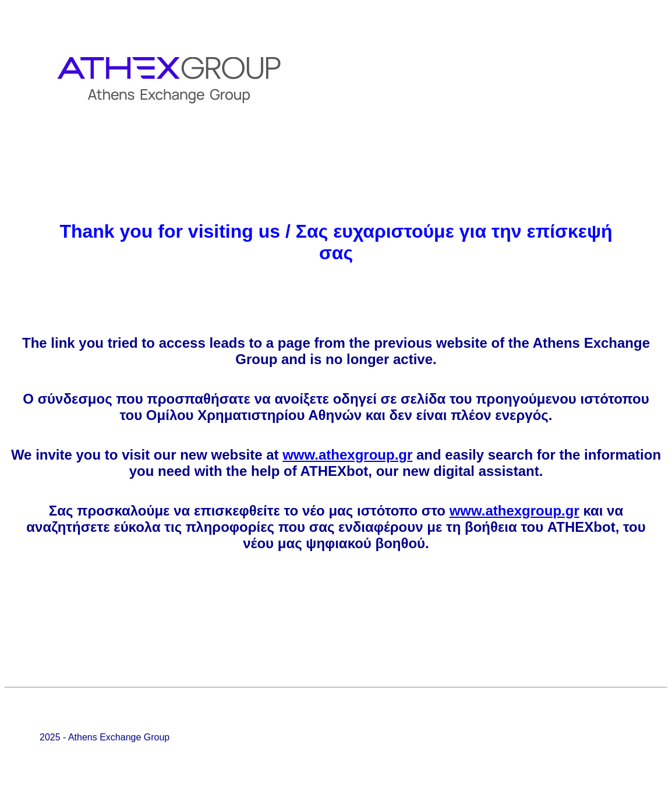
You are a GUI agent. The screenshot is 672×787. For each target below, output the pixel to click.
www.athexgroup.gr (347, 455)
